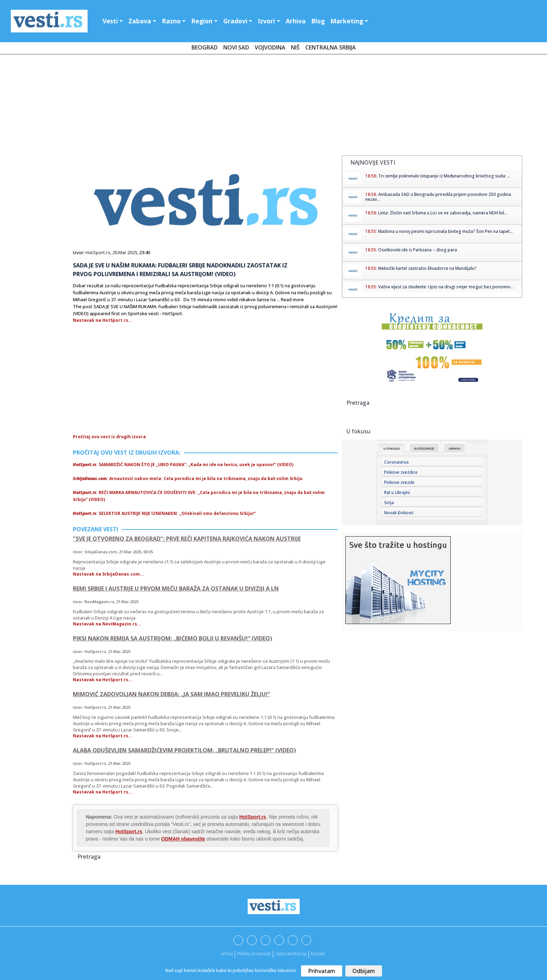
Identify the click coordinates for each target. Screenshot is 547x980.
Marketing (347, 21)
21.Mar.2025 (130, 552)
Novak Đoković (399, 513)
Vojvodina (270, 47)
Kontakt (318, 954)
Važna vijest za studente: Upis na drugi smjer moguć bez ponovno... (446, 287)
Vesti (110, 21)
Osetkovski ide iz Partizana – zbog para (418, 250)
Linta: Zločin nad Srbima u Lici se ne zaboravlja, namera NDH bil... (443, 213)
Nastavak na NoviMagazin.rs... (107, 624)
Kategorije (424, 449)
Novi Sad (236, 47)
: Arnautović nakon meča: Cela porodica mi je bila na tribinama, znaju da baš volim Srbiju (188, 478)
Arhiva (296, 21)
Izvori (266, 21)
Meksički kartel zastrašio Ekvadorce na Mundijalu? (427, 268)
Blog (318, 21)
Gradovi (235, 21)
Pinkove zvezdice (401, 472)
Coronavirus (396, 462)
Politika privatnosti (254, 954)
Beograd (205, 47)
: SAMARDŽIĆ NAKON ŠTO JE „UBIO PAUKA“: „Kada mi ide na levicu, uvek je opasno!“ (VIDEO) (183, 465)
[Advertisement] (273, 106)
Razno (171, 21)
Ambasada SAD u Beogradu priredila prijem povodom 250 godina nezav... (438, 197)
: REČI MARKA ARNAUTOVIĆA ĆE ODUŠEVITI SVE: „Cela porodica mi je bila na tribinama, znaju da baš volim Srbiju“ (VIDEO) (199, 496)
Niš (295, 47)
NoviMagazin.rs (99, 602)
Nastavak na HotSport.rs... (103, 320)
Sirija (389, 503)
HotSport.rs (98, 252)
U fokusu (392, 449)
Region (202, 21)
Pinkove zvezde (399, 482)
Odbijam (364, 971)
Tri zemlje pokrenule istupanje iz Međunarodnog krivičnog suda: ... (444, 176)
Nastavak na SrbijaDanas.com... (108, 574)
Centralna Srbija (331, 47)
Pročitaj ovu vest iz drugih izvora (109, 437)
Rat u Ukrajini (397, 492)
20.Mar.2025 (125, 252)
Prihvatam (322, 971)
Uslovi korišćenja (291, 954)
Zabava (140, 21)
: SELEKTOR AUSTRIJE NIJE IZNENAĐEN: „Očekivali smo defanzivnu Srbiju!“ (164, 513)
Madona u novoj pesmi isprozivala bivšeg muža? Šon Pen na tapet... (445, 231)
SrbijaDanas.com (101, 552)
